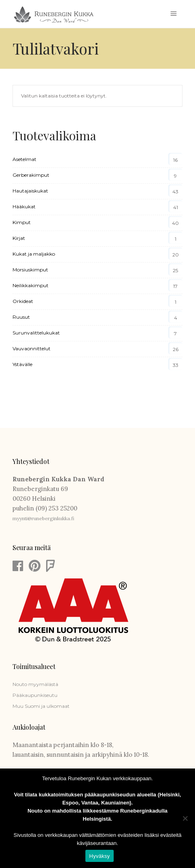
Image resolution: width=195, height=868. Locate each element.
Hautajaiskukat (30, 191)
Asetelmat (24, 159)
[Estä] (185, 818)
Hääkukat (24, 206)
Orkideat (23, 301)
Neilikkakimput (31, 285)
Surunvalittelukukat (36, 333)
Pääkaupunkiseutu (35, 695)
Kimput (22, 222)
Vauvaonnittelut (32, 348)
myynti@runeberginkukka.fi (43, 518)
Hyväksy (100, 856)
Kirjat (19, 238)
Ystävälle (22, 364)
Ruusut (21, 317)
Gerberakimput (31, 175)
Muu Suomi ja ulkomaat (41, 706)
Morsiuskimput (30, 270)
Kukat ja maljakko (34, 254)
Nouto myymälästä (35, 684)
